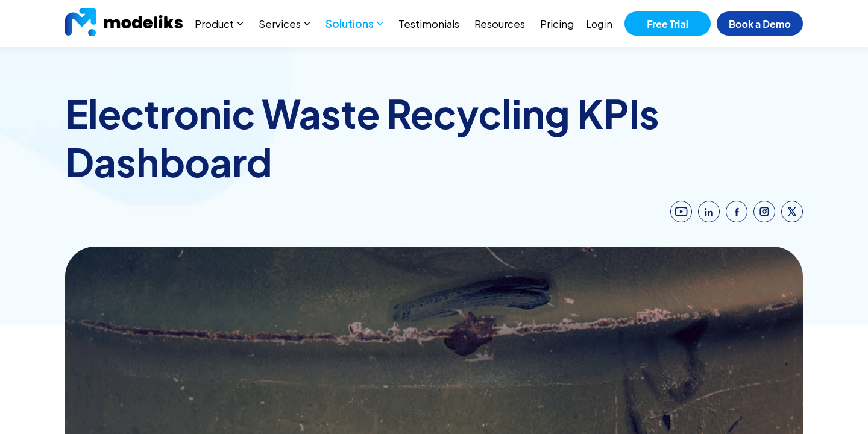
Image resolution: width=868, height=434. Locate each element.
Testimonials (429, 24)
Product (214, 24)
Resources (500, 24)
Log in (599, 24)
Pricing (557, 24)
